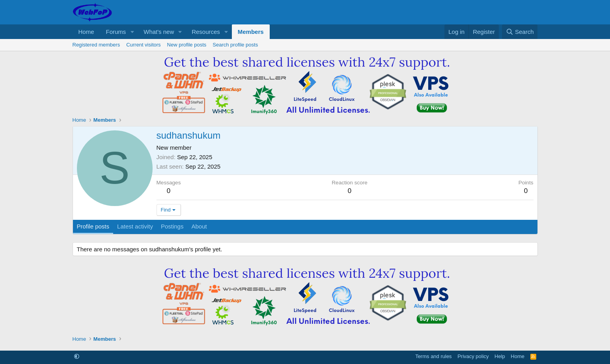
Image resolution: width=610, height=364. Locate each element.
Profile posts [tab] (93, 226)
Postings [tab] (172, 226)
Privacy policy (473, 356)
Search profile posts (235, 45)
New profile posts (187, 45)
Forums (116, 32)
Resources (206, 32)
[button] (132, 32)
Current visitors (143, 45)
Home (86, 32)
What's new (159, 32)
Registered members (96, 45)
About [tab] (199, 226)
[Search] (520, 32)
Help (500, 356)
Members (251, 32)
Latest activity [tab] (135, 226)
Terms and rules (433, 356)
